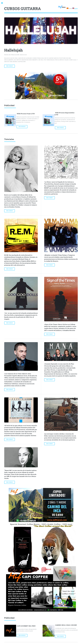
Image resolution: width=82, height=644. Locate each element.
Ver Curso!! (10, 66)
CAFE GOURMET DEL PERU (26, 626)
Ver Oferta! (22, 127)
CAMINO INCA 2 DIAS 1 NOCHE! (66, 625)
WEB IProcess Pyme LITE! (26, 114)
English (76, 8)
